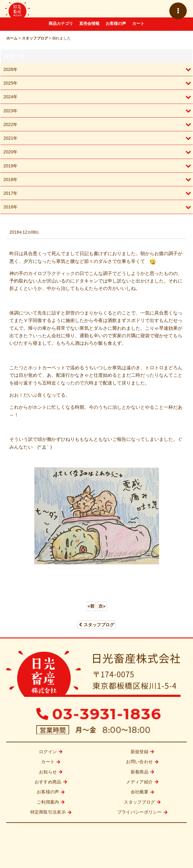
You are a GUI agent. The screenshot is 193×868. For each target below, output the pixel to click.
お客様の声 (116, 23)
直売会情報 (89, 23)
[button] (178, 11)
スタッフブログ (96, 625)
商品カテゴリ (61, 23)
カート (138, 23)
